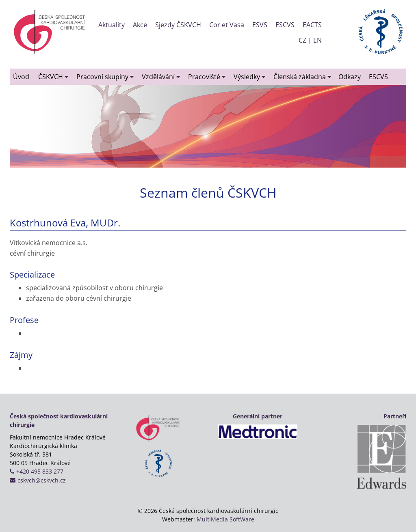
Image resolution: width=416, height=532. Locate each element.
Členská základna (302, 77)
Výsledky (249, 77)
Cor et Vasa (227, 25)
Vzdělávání (161, 77)
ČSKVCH (53, 77)
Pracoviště (207, 77)
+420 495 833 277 (40, 471)
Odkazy (350, 77)
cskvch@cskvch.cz (42, 480)
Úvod (21, 77)
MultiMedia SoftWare (225, 519)
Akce (140, 25)
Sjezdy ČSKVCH (178, 25)
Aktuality (112, 25)
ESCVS (285, 25)
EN (317, 40)
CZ (302, 40)
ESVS (260, 25)
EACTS (312, 25)
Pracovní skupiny (105, 77)
